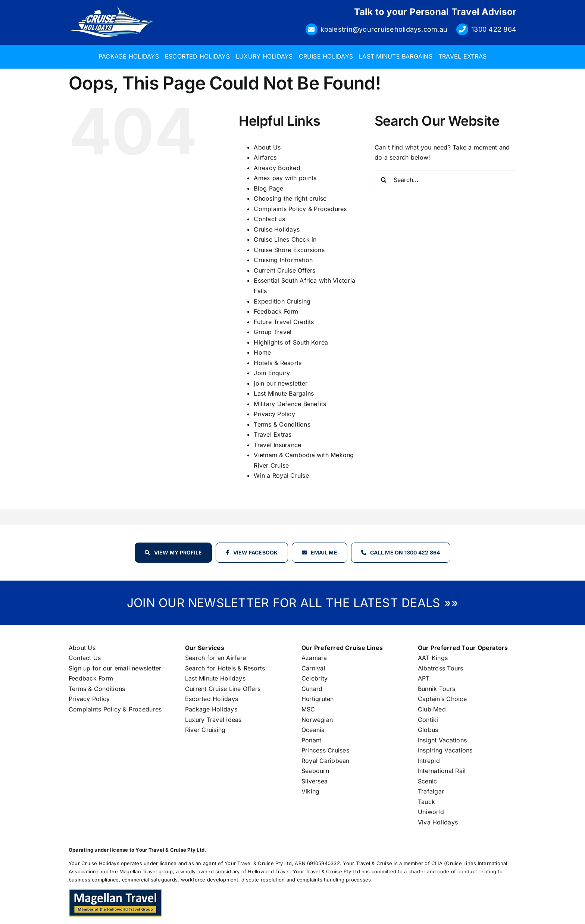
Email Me (324, 552)
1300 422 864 (494, 29)
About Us (267, 147)
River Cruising (205, 730)
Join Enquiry (272, 373)
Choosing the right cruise (290, 198)
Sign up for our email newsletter (115, 668)
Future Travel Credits (284, 322)
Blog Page (268, 188)
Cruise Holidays (277, 229)
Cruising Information (283, 260)
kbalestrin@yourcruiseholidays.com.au (384, 29)
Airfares (265, 157)
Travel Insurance (277, 445)
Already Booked (277, 168)
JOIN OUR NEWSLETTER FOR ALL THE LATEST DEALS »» (292, 603)
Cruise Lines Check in (285, 239)
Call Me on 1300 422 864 (405, 552)
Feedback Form (276, 311)
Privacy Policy (274, 414)
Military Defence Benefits (290, 404)
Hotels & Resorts (278, 363)
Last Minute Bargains (284, 393)
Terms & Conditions (282, 424)
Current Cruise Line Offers (223, 689)
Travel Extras (273, 434)
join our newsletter (281, 383)
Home (262, 352)
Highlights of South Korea (291, 342)
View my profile (178, 552)
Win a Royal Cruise (281, 475)
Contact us (269, 219)
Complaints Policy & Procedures (300, 209)
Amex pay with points (285, 178)
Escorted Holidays (212, 699)
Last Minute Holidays (215, 678)
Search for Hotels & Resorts (225, 668)
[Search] (384, 180)
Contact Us (85, 658)
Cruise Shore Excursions (289, 250)
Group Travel (273, 332)
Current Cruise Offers (284, 270)
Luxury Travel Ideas (213, 720)
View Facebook (256, 552)
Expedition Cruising (282, 301)
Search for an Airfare (215, 658)
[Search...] (445, 180)
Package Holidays (211, 709)
